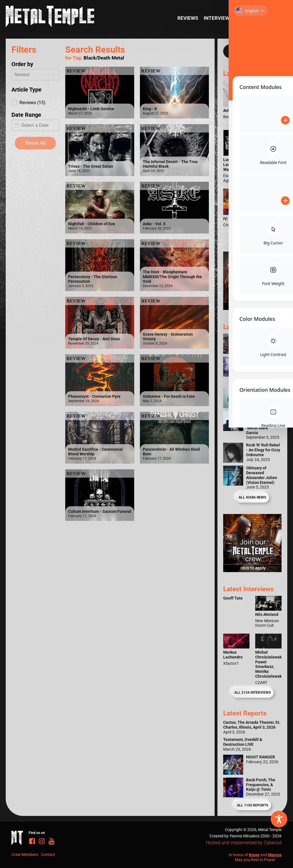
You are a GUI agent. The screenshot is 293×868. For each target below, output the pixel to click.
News (272, 18)
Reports (249, 18)
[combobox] (30, 75)
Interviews (218, 18)
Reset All (35, 143)
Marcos (275, 855)
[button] (35, 103)
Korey (254, 855)
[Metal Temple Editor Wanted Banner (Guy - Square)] (252, 570)
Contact (48, 855)
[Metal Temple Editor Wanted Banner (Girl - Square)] (252, 308)
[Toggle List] (54, 75)
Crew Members (25, 855)
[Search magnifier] (273, 51)
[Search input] (247, 51)
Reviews (188, 18)
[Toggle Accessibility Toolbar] (279, 819)
